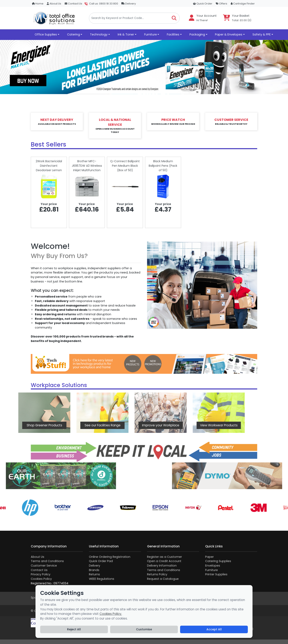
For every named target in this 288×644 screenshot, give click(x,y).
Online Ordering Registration (110, 557)
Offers (222, 4)
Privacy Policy (41, 574)
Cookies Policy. (111, 614)
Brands (94, 570)
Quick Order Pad (101, 561)
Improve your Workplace (118, 425)
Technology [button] (99, 34)
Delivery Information (162, 566)
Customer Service (44, 566)
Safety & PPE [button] (262, 34)
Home (38, 4)
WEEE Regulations (102, 579)
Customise (144, 629)
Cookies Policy (41, 579)
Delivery (129, 4)
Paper (209, 557)
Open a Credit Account (164, 561)
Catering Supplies (218, 561)
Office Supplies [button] (46, 34)
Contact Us (73, 4)
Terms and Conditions (47, 561)
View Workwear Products (176, 425)
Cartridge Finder (243, 4)
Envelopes (213, 566)
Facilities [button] (173, 34)
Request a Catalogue (163, 579)
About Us (54, 4)
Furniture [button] (151, 34)
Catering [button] (74, 34)
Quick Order (203, 4)
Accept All (214, 629)
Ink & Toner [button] (126, 34)
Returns (94, 574)
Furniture (212, 570)
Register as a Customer (164, 557)
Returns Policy (157, 574)
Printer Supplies (216, 574)
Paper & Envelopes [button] (229, 34)
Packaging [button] (197, 34)
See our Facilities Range (60, 425)
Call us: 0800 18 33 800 (104, 4)
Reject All (74, 629)
